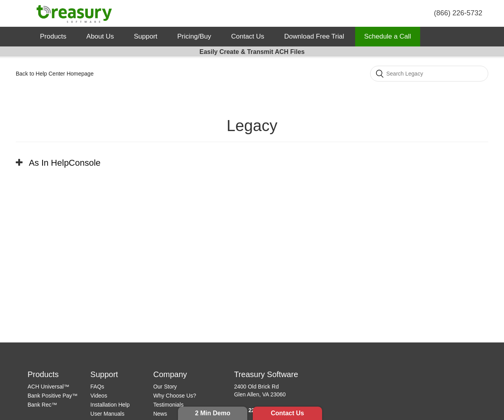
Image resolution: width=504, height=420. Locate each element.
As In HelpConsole (65, 163)
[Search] (429, 74)
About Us (100, 36)
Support (146, 36)
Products (53, 36)
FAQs (97, 387)
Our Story (165, 387)
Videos (99, 396)
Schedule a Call (388, 36)
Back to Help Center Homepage (55, 74)
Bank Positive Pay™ (53, 396)
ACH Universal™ (48, 387)
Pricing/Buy (194, 36)
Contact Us (287, 413)
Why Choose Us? (175, 396)
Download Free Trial (314, 36)
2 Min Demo (213, 413)
